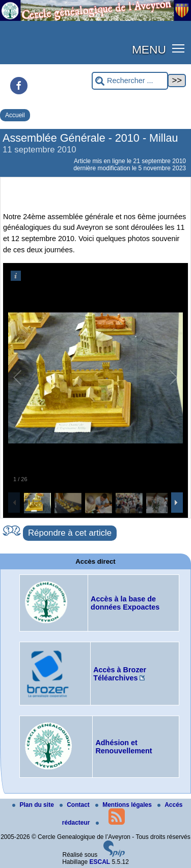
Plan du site (34, 805)
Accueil (15, 115)
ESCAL (100, 862)
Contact (75, 805)
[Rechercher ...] (130, 81)
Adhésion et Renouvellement (124, 747)
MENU (149, 49)
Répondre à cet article (70, 533)
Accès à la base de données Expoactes (125, 603)
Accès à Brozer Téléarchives (120, 674)
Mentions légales (124, 805)
